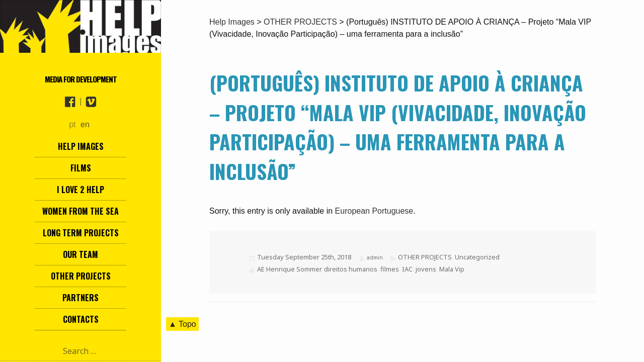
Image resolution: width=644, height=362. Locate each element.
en (85, 124)
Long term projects (81, 233)
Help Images (81, 146)
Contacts (81, 319)
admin (375, 257)
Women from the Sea (80, 211)
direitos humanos (351, 269)
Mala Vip (452, 269)
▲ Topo (182, 324)
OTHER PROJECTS (425, 257)
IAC (407, 269)
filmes (390, 269)
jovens (426, 269)
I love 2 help (80, 190)
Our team (80, 254)
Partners (80, 298)
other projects (81, 276)
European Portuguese (374, 211)
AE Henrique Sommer (289, 269)
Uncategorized (477, 257)
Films (81, 168)
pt (72, 124)
